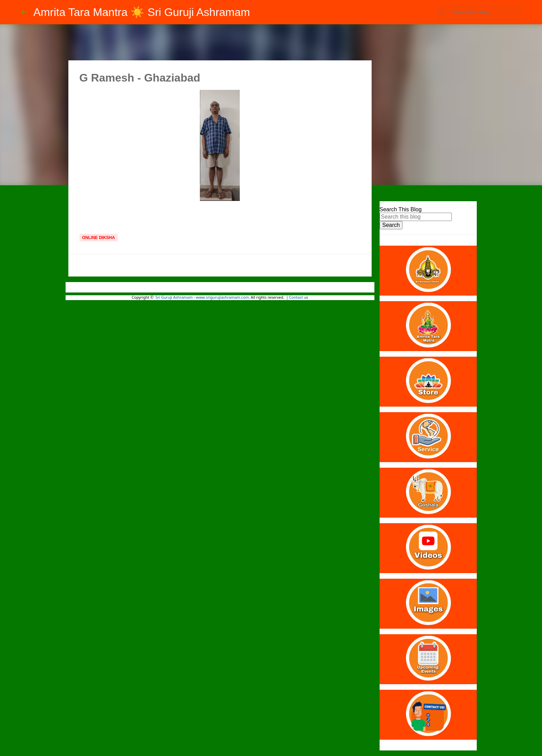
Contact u (298, 298)
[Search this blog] (486, 12)
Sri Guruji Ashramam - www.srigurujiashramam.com (202, 298)
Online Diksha (99, 238)
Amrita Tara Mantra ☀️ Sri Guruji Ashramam (142, 12)
